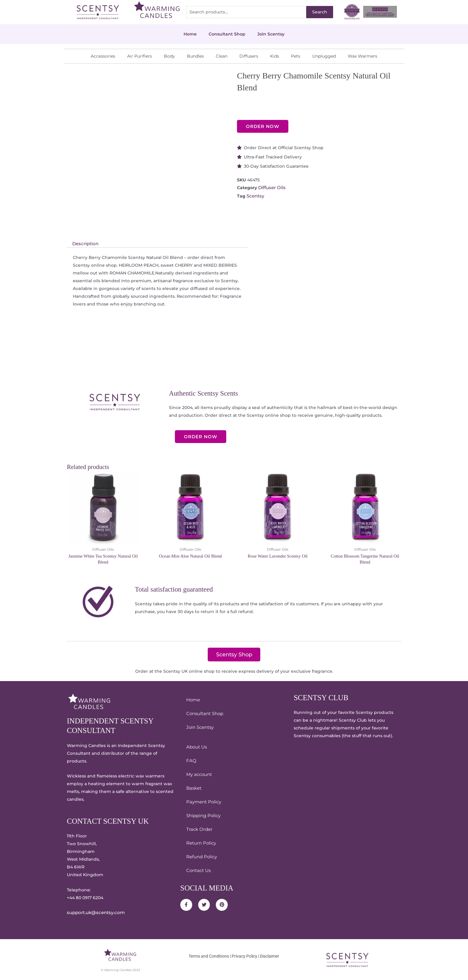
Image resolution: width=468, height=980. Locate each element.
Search (320, 12)
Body (169, 56)
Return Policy (200, 843)
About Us (196, 747)
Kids (275, 56)
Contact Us (198, 870)
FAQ (191, 760)
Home (190, 34)
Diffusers (249, 56)
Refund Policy (201, 856)
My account (198, 774)
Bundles (195, 56)
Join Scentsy (271, 34)
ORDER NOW (263, 126)
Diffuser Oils (271, 188)
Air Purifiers (140, 56)
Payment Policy (203, 802)
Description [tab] (85, 244)
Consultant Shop (227, 34)
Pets (296, 56)
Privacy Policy (244, 956)
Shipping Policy (203, 815)
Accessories (103, 56)
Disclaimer (270, 956)
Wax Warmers (362, 56)
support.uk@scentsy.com (94, 913)
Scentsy (255, 195)
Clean (222, 56)
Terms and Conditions (209, 956)
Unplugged (324, 56)
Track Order (198, 829)
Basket (193, 788)
